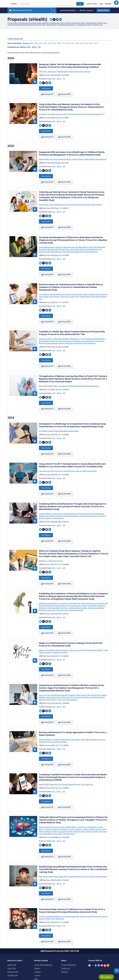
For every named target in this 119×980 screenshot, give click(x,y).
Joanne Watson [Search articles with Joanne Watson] (96, 201)
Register (108, 4)
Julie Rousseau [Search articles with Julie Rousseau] (93, 593)
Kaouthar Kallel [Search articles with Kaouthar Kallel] (53, 244)
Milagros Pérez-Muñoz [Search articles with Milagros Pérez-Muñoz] (47, 634)
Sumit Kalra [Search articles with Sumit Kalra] (51, 113)
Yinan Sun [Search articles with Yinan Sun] (43, 893)
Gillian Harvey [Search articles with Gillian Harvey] (65, 721)
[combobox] (48, 4)
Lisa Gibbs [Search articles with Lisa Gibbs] (83, 593)
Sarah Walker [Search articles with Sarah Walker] (75, 721)
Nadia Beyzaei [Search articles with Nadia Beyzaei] (96, 721)
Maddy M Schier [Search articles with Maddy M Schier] (45, 336)
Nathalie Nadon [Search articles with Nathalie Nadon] (71, 806)
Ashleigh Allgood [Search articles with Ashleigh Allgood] (99, 680)
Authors (37, 943)
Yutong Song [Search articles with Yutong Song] (51, 595)
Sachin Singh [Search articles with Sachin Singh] (61, 113)
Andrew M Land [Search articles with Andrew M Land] (52, 680)
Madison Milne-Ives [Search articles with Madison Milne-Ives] (46, 157)
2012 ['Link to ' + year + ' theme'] (96, 43)
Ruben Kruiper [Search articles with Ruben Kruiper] (54, 854)
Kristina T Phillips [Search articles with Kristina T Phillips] (45, 895)
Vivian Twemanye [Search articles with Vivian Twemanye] (99, 503)
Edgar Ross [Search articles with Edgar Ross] (43, 72)
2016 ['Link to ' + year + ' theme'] (78, 43)
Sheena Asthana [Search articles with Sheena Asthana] (55, 201)
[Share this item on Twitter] (54, 19)
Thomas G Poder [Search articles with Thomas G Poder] (51, 808)
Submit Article (103, 10)
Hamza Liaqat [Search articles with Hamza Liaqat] (71, 591)
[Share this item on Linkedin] (60, 19)
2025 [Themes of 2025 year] (11, 143)
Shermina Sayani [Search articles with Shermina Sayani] (101, 288)
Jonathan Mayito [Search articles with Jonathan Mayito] (45, 501)
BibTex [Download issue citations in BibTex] (34, 47)
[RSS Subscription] (108, 940)
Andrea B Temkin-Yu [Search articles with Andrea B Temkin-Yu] (46, 331)
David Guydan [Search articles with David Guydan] (74, 72)
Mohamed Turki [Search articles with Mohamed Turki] (80, 247)
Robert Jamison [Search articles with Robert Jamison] (85, 72)
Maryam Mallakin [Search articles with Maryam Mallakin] (45, 721)
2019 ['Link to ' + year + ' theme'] (64, 43)
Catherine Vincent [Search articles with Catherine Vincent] (69, 812)
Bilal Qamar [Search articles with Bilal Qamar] (43, 593)
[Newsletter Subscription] (100, 966)
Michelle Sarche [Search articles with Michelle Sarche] (75, 764)
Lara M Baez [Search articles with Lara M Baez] (76, 334)
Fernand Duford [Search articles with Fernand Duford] (63, 808)
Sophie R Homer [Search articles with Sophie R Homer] (78, 157)
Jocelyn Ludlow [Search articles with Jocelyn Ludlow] (74, 593)
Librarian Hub (13, 950)
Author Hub (12, 940)
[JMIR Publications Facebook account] (96, 940)
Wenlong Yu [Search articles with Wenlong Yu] (43, 547)
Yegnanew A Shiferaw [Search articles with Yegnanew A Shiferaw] (67, 377)
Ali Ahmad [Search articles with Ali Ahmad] (101, 591)
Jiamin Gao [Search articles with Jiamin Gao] (52, 547)
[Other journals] (54, 10)
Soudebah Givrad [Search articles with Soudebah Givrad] (65, 334)
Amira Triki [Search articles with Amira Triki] (93, 242)
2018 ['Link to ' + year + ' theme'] (69, 43)
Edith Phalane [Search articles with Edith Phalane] (53, 377)
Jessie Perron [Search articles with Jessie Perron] (82, 806)
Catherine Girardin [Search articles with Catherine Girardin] (92, 810)
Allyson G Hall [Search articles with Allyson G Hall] (57, 682)
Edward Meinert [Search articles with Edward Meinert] (101, 157)
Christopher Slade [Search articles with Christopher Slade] (69, 893)
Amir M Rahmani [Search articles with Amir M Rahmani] (75, 588)
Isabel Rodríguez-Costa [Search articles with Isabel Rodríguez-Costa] (64, 634)
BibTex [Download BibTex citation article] (59, 79)
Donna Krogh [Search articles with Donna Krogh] (100, 588)
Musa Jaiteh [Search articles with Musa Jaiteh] (43, 377)
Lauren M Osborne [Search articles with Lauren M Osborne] (88, 334)
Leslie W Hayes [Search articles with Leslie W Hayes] (56, 678)
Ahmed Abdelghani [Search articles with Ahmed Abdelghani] (54, 247)
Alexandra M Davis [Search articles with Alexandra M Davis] (57, 336)
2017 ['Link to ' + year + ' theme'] (73, 43)
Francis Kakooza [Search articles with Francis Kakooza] (58, 506)
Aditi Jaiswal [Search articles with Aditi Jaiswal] (44, 854)
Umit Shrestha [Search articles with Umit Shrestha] (63, 764)
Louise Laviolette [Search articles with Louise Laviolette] (75, 808)
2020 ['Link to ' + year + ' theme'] (60, 43)
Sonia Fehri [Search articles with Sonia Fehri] (43, 244)
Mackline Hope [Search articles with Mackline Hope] (44, 503)
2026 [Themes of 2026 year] (11, 58)
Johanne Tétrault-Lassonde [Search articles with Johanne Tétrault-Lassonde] (92, 808)
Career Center (92, 4)
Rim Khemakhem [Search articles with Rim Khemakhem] (82, 242)
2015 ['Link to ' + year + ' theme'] (83, 43)
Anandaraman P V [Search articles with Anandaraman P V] (98, 113)
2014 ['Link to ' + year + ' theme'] (87, 43)
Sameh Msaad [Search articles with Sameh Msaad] (44, 242)
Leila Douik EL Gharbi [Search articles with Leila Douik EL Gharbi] (77, 244)
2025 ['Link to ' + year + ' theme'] (37, 43)
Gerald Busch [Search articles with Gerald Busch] (90, 893)
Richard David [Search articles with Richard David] (71, 113)
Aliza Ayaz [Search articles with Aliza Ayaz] (58, 331)
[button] (116, 3)
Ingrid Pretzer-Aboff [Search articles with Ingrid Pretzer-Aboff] (55, 460)
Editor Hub (12, 943)
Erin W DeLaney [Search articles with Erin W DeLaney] (64, 680)
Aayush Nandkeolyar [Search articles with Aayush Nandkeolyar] (77, 854)
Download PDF (47, 94)
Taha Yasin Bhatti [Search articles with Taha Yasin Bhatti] (54, 593)
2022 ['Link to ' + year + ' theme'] (50, 43)
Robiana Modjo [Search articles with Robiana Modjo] (73, 421)
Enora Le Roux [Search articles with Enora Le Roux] (60, 806)
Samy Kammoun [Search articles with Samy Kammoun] (92, 247)
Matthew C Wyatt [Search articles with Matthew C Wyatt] (45, 682)
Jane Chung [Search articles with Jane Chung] (43, 460)
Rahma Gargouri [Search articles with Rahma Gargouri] (69, 242)
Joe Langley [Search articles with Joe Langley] (56, 721)
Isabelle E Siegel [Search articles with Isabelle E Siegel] (92, 331)
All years (26, 43)
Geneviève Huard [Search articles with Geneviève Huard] (79, 810)
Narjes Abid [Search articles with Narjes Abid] (101, 242)
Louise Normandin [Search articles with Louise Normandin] (66, 810)
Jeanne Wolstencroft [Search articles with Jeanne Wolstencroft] (57, 288)
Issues (37, 950)
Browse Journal (86, 10)
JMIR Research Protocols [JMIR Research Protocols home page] (21, 10)
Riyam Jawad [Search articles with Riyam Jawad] (82, 591)
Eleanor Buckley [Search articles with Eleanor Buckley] (89, 288)
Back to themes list (15, 39)
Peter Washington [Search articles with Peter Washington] (101, 854)
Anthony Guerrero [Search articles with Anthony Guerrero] (101, 893)
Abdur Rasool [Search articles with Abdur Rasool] (64, 854)
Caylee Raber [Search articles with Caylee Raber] (85, 721)
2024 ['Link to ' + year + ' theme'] (41, 43)
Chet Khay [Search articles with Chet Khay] (64, 593)
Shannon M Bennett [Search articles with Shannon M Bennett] (88, 336)
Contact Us (65, 943)
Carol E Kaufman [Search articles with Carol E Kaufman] (87, 764)
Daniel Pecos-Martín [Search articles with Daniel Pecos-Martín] (95, 634)
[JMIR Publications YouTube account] (102, 940)
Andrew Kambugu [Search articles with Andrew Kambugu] (46, 506)
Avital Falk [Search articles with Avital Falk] (77, 336)
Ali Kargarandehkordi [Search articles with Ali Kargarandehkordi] (54, 893)
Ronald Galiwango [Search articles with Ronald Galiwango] (71, 501)
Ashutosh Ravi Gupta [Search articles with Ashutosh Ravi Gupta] (84, 113)
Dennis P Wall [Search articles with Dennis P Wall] (89, 854)
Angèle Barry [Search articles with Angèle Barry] (92, 806)
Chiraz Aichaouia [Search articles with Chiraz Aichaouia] (68, 247)
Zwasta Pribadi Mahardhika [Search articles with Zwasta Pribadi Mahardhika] (58, 421)
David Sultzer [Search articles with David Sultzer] (48, 591)
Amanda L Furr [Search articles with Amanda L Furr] (87, 680)
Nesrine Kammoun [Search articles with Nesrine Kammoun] (56, 242)
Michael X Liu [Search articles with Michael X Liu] (75, 331)
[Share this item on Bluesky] (51, 19)
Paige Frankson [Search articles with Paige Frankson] (85, 290)
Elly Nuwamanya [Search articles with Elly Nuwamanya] (84, 501)
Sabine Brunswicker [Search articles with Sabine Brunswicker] (76, 595)
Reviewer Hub (13, 947)
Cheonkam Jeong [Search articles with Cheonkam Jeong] (62, 595)
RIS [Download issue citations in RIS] (39, 47)
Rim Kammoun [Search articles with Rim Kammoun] (64, 244)
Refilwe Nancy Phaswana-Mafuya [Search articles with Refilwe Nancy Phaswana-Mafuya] (87, 377)
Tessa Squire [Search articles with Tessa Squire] (64, 290)
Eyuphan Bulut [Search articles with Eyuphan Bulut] (91, 460)
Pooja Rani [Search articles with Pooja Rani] (43, 113)
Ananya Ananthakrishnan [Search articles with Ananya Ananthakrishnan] (62, 157)
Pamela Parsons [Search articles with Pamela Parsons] (69, 460)
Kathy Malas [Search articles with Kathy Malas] (48, 812)
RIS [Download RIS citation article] (64, 79)
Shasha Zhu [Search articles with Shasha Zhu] (69, 336)
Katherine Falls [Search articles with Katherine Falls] (81, 460)
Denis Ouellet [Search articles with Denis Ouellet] (57, 812)
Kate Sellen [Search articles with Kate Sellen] (63, 723)
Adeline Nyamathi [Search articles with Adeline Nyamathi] (45, 588)
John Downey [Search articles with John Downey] (85, 201)
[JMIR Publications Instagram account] (105, 940)
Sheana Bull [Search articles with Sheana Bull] (53, 764)
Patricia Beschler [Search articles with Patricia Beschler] (62, 72)
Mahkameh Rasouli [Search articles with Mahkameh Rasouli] (88, 588)
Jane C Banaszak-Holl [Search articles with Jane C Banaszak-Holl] (69, 682)
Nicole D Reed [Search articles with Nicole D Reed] (44, 764)
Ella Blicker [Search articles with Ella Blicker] (66, 331)
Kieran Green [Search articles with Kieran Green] (44, 201)
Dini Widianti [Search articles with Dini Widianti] (43, 421)
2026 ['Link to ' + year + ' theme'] (32, 43)
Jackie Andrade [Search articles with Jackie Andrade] (89, 157)
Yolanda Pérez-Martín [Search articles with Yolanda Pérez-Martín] (60, 636)
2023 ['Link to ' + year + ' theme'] (46, 43)
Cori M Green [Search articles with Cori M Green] (100, 334)
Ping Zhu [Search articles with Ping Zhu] (60, 547)
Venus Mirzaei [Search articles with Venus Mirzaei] (44, 288)
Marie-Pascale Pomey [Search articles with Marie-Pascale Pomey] (47, 806)
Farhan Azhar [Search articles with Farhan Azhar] (92, 591)
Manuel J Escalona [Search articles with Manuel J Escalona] (52, 810)
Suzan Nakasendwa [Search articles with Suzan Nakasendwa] (97, 501)
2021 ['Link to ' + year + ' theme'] (55, 43)
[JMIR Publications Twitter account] (93, 940)
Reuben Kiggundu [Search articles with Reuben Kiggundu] (56, 503)
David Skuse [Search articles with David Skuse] (96, 290)
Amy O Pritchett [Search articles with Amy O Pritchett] (75, 680)
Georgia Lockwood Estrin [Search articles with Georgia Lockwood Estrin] (74, 288)
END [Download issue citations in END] (29, 47)
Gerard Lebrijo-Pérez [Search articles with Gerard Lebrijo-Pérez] (80, 634)
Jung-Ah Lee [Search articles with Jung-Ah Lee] (64, 588)
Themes (38, 947)
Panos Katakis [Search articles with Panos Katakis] (44, 290)
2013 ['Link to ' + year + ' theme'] (92, 43)
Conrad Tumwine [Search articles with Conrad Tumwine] (58, 501)
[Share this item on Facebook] (57, 19)
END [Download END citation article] (54, 79)
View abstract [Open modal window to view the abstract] (46, 88)
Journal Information (68, 10)
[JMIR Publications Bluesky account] (90, 940)
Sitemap (64, 947)
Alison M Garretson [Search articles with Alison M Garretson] (94, 678)
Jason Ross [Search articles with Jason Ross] (52, 72)
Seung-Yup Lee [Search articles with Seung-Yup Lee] (45, 678)
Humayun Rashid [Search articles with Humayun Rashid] (60, 591)
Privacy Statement (68, 940)
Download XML (65, 94)
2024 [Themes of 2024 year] (11, 408)
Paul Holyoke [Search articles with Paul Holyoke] (54, 723)
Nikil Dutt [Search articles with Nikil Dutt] (55, 588)
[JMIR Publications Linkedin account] (99, 940)
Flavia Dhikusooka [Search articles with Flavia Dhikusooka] (86, 503)
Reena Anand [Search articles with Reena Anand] (54, 290)
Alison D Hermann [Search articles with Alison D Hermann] (52, 334)
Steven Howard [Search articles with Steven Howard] (81, 678)
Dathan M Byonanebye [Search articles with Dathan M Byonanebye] (71, 503)
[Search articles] (80, 4)
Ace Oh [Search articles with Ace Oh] (83, 331)
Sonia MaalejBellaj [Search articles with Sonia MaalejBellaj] (91, 244)
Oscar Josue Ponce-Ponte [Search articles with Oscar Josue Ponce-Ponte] (70, 201)
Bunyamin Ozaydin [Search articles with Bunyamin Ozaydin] (68, 678)
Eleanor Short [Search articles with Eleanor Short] (75, 290)
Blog (36, 954)
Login (101, 4)
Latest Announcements (43, 940)
